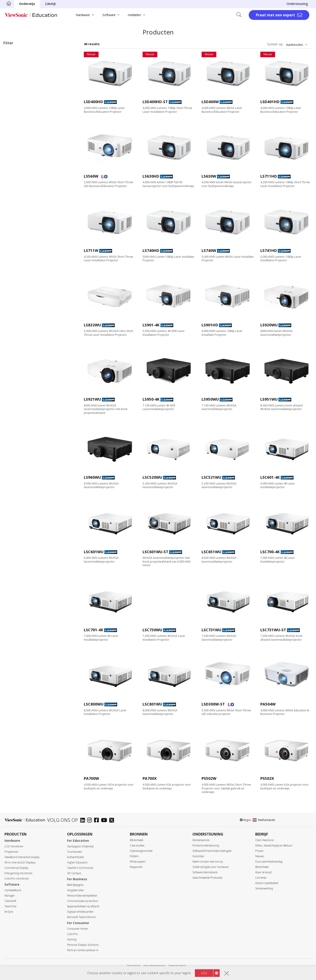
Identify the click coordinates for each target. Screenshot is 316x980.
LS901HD (210, 325)
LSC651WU (211, 552)
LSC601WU (94, 552)
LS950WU (210, 399)
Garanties (198, 856)
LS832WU (92, 325)
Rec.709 (16, 303)
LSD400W (210, 102)
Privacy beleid (134, 966)
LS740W (209, 250)
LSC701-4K (94, 630)
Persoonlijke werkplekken (82, 896)
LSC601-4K (270, 477)
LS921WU (92, 399)
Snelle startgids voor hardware (211, 867)
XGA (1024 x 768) (23, 159)
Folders (134, 856)
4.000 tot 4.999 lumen (26, 214)
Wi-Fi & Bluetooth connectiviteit (33, 322)
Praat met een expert (275, 15)
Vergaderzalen (76, 890)
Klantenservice (201, 840)
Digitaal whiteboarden (80, 912)
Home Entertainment (26, 123)
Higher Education (77, 862)
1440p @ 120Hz (22, 316)
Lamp (15, 81)
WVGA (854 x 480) (23, 153)
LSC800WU (94, 704)
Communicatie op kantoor (83, 901)
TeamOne (10, 906)
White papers (138, 862)
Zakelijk (50, 4)
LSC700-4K (270, 552)
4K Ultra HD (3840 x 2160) (29, 184)
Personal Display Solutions (83, 945)
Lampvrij (17, 273)
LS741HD (269, 250)
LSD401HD (270, 102)
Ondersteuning (297, 4)
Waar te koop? (264, 872)
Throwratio (16, 238)
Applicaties (16, 105)
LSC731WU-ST (273, 630)
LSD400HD (93, 102)
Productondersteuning (206, 845)
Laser (14, 87)
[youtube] (105, 821)
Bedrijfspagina (75, 885)
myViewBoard (13, 890)
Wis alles (68, 53)
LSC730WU (152, 630)
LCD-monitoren (14, 846)
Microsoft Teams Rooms (81, 917)
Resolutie (15, 148)
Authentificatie (75, 857)
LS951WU (269, 399)
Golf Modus (19, 352)
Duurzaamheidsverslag (269, 862)
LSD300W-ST (213, 704)
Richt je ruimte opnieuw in (83, 950)
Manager (10, 896)
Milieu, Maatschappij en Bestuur (274, 845)
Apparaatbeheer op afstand (83, 906)
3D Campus (74, 873)
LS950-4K (151, 399)
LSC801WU (152, 704)
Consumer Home (77, 929)
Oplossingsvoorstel (141, 851)
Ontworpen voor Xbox (26, 309)
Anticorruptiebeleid (267, 883)
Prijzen (259, 851)
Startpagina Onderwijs (80, 846)
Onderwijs (27, 4)
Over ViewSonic (265, 840)
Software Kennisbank (205, 872)
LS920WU (269, 325)
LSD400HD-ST (155, 102)
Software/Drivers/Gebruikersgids (212, 851)
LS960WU (92, 477)
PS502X (267, 778)
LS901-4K (151, 325)
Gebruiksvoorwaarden (155, 966)
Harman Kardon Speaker (28, 279)
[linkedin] (84, 821)
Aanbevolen (295, 45)
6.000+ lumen (20, 226)
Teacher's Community (80, 868)
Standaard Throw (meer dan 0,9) (34, 243)
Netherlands (264, 820)
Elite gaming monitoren (18, 873)
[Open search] (240, 15)
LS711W (91, 250)
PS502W (209, 778)
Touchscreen (75, 852)
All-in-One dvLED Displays (20, 862)
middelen (134, 15)
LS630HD (151, 176)
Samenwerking (264, 888)
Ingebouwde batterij (25, 291)
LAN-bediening (21, 364)
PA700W (91, 778)
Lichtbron (15, 70)
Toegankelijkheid (177, 966)
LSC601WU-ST (155, 552)
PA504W (268, 704)
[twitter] (113, 821)
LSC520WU (152, 477)
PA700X (150, 778)
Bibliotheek (137, 840)
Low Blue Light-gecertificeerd (32, 334)
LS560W (91, 176)
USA (204, 973)
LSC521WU (211, 477)
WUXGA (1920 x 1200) (26, 178)
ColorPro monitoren (17, 879)
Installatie (17, 129)
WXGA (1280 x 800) (24, 165)
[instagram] (91, 821)
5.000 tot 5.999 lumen (26, 220)
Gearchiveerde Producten (208, 878)
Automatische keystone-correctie (34, 340)
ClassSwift (10, 901)
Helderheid (16, 196)
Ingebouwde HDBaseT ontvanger (35, 370)
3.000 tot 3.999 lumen (26, 207)
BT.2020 (16, 297)
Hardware (83, 15)
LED (13, 75)
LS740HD (151, 250)
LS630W (209, 176)
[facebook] (98, 821)
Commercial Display (16, 868)
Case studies (137, 845)
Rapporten (136, 867)
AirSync (9, 912)
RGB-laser (18, 93)
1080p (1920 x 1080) (25, 171)
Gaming (72, 939)
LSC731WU (211, 630)
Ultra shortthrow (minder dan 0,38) (36, 256)
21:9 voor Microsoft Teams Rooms (36, 358)
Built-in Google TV (23, 285)
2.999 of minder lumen (27, 201)
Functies (14, 268)
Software (109, 15)
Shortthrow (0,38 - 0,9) (27, 250)
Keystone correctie (24, 346)
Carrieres (261, 878)
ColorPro (73, 934)
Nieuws (260, 856)
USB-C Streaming (23, 328)
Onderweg (18, 135)
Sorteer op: (275, 44)
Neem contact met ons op (208, 862)
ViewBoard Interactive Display (22, 857)
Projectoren (11, 852)
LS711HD (269, 176)
